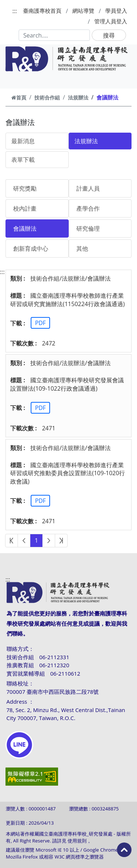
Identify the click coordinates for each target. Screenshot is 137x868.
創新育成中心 (31, 249)
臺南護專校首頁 (42, 11)
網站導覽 (83, 11)
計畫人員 (88, 188)
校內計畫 (25, 208)
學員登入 (116, 11)
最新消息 (23, 141)
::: (15, 11)
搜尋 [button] (109, 35)
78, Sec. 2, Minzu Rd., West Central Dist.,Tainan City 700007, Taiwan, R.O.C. (66, 714)
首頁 (19, 97)
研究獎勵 (25, 188)
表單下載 (23, 160)
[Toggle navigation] (15, 80)
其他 (82, 249)
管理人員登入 (111, 21)
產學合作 (88, 208)
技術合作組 (47, 97)
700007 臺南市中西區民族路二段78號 (53, 692)
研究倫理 (88, 228)
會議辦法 (25, 228)
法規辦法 (78, 97)
